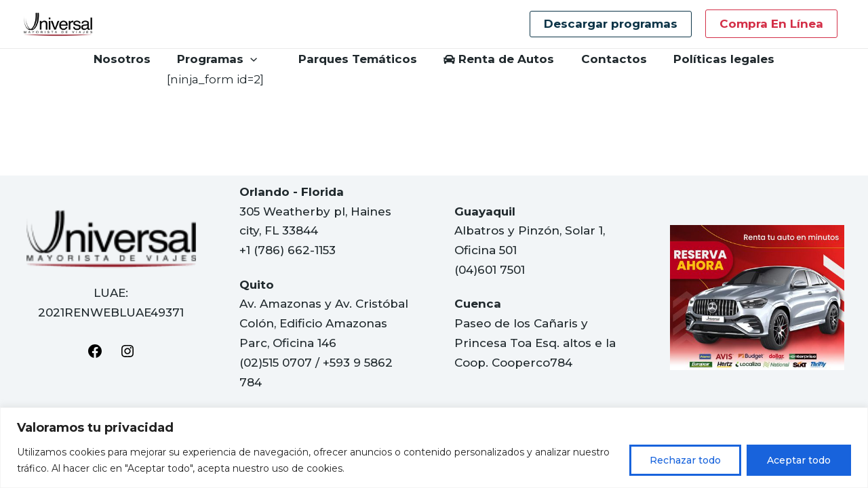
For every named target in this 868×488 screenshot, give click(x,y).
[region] (434, 448)
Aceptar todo (799, 460)
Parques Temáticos (353, 59)
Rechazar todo (685, 460)
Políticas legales (715, 59)
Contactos (609, 59)
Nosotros (131, 59)
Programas (222, 59)
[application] (256, 59)
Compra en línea (771, 24)
